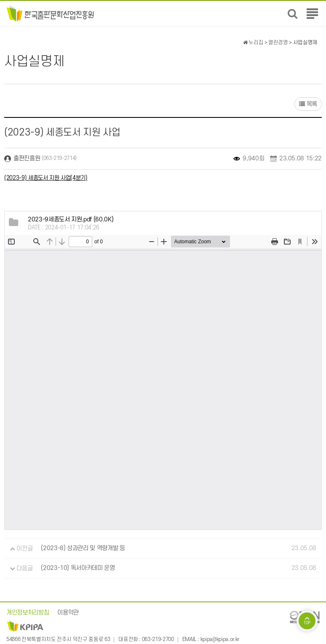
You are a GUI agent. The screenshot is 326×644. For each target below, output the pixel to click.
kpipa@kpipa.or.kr (220, 640)
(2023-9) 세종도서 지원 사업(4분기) (46, 178)
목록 (308, 104)
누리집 (253, 43)
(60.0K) (71, 220)
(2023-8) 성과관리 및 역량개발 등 (83, 549)
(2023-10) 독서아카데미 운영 (78, 568)
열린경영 (278, 43)
